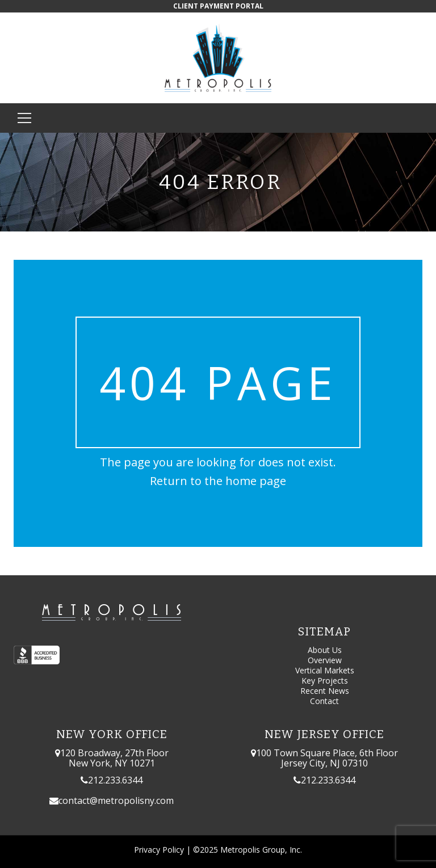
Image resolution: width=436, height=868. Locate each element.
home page (256, 481)
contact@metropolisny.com (116, 800)
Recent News (325, 691)
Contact (324, 701)
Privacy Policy (159, 850)
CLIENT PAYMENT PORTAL (218, 6)
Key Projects (325, 681)
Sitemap (324, 631)
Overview (325, 660)
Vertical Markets (325, 670)
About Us (325, 650)
